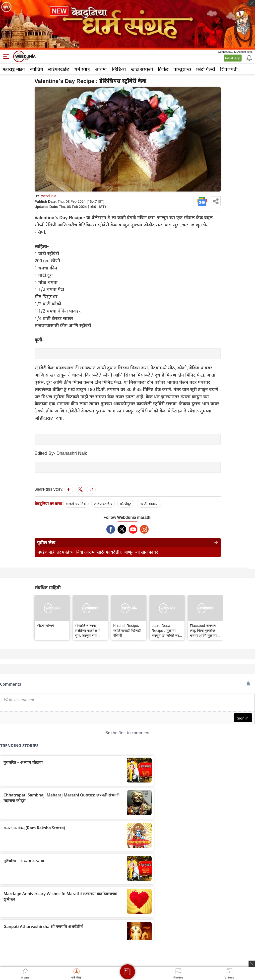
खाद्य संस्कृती (142, 69)
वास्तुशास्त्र (182, 69)
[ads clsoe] (252, 964)
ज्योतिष (36, 69)
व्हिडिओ (119, 69)
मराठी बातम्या (149, 504)
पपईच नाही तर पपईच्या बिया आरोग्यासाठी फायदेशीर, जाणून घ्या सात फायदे (98, 552)
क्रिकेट (163, 69)
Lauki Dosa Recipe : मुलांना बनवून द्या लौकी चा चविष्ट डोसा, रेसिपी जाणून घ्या (165, 630)
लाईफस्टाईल (59, 69)
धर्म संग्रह (82, 69)
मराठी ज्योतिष (76, 504)
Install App (233, 58)
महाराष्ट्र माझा (14, 69)
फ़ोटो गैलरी (206, 69)
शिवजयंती (229, 69)
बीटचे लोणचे (45, 625)
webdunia (49, 196)
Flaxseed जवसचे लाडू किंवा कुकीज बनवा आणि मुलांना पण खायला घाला (203, 630)
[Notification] (249, 58)
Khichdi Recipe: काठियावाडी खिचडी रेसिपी (127, 630)
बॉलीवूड (126, 504)
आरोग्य (101, 69)
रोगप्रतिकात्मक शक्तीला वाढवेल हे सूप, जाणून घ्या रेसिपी (88, 630)
